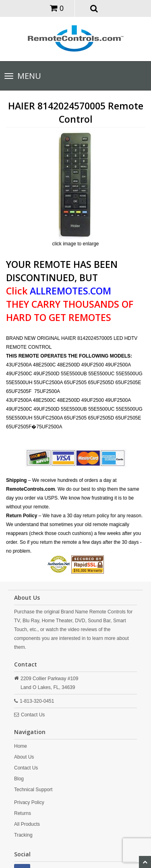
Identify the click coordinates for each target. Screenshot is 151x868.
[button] (94, 8)
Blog (19, 779)
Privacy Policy (29, 802)
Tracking (23, 835)
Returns (23, 813)
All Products (27, 824)
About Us (24, 757)
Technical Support (33, 790)
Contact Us (33, 715)
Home (21, 746)
